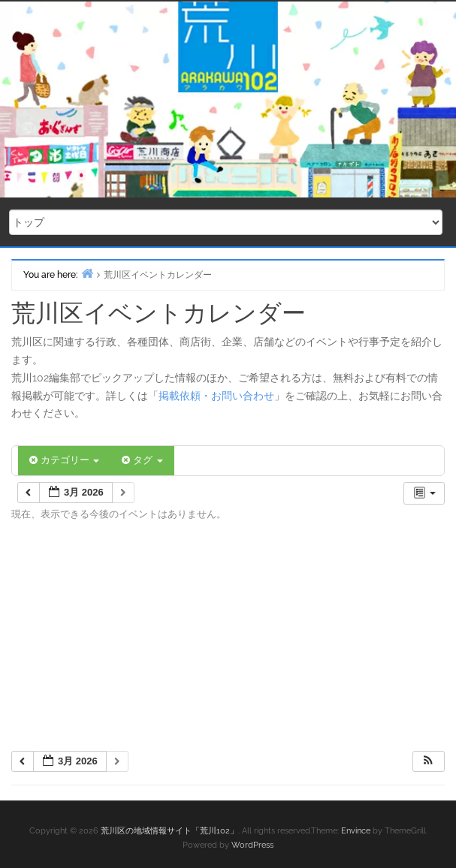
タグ (142, 460)
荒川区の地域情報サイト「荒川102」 (169, 831)
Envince (356, 831)
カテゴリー (64, 460)
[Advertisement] (228, 641)
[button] (428, 762)
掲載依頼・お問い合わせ (216, 396)
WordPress (252, 845)
